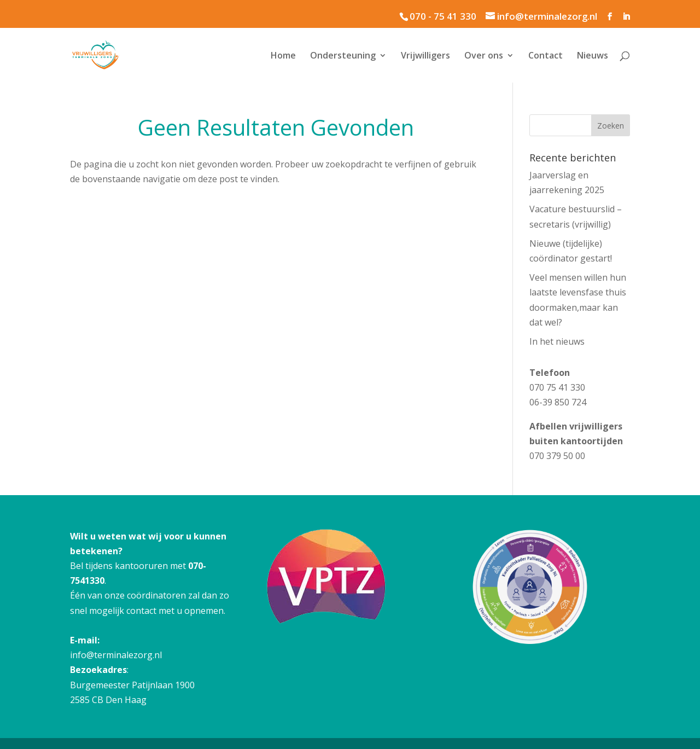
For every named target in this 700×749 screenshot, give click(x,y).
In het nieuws (557, 341)
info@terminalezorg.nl (116, 655)
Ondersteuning (343, 56)
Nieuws (593, 56)
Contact (546, 56)
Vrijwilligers (425, 56)
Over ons (484, 56)
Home (283, 56)
